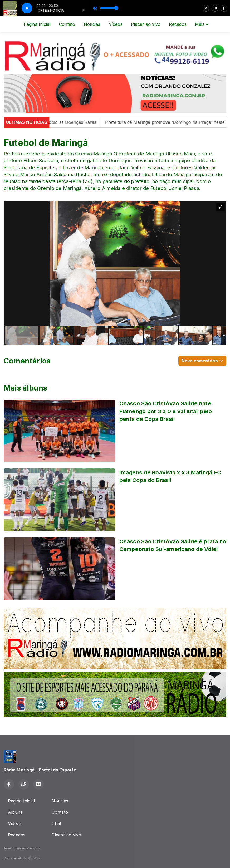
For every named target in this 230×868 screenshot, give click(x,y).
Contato (67, 24)
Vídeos (116, 24)
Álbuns (15, 812)
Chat (56, 823)
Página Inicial (37, 24)
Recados (178, 24)
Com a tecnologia (22, 858)
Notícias (92, 24)
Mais (202, 24)
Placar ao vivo (146, 24)
